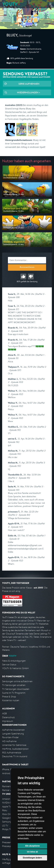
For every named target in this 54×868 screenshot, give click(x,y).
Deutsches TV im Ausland (15, 756)
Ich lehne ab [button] (32, 852)
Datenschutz (8, 717)
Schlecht (31, 277)
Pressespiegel (9, 846)
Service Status (9, 665)
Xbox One (7, 814)
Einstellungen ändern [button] (32, 858)
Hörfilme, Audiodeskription (15, 749)
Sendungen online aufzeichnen (17, 681)
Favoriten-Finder (10, 737)
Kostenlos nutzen (11, 700)
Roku (5, 810)
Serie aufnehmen (29, 84)
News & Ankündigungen (14, 661)
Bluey (12, 36)
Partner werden (10, 790)
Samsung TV (8, 822)
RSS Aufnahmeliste (12, 753)
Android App (8, 773)
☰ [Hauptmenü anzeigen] (50, 4)
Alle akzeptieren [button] (32, 846)
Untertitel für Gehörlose (14, 745)
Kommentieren (27, 267)
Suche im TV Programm (14, 693)
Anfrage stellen (10, 863)
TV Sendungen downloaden (16, 689)
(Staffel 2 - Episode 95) (19, 478)
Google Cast (8, 818)
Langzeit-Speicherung (13, 734)
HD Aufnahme (9, 741)
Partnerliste (8, 786)
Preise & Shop (9, 697)
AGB (4, 713)
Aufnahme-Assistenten (13, 730)
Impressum (8, 721)
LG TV (5, 826)
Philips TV (7, 829)
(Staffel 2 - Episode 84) (19, 515)
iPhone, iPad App (11, 769)
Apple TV (7, 807)
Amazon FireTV (10, 799)
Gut (23, 277)
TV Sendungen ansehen (14, 685)
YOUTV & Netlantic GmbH (15, 668)
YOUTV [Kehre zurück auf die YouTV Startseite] (10, 4)
